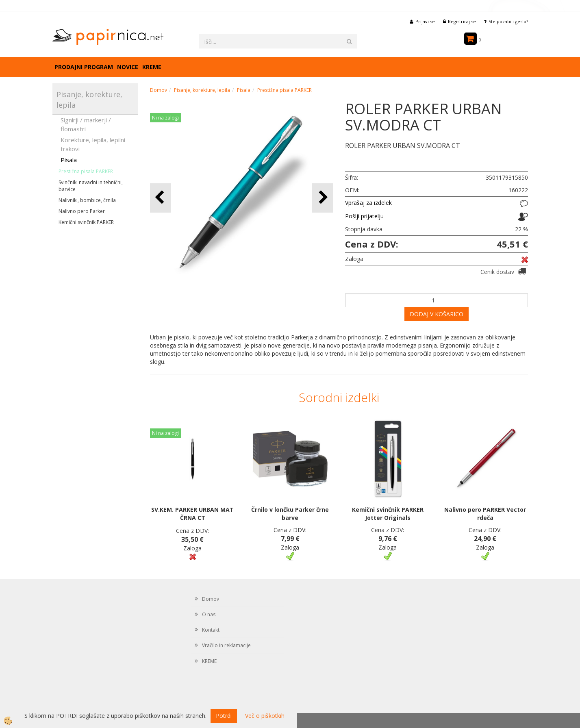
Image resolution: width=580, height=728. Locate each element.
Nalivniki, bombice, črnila (87, 200)
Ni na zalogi (165, 118)
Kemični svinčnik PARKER (86, 222)
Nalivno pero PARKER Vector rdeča (485, 514)
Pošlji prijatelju (364, 216)
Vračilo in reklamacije (226, 645)
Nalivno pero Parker (82, 211)
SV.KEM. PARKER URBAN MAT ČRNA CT (192, 514)
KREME (152, 67)
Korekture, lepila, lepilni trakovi (93, 144)
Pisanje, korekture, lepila (202, 90)
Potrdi (224, 716)
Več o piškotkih (265, 716)
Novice (128, 67)
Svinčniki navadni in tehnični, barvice (91, 186)
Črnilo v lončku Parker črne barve (290, 514)
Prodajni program (84, 67)
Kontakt (211, 630)
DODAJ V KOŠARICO (437, 314)
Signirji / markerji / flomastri (86, 124)
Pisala (69, 160)
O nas (209, 614)
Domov (159, 90)
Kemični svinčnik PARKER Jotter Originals (388, 514)
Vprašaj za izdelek (368, 203)
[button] (323, 198)
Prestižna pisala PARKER (86, 171)
